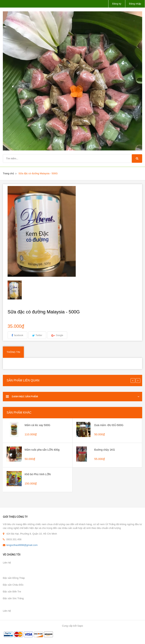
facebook (19, 335)
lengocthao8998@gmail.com (22, 545)
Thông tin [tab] (13, 352)
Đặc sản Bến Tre (12, 592)
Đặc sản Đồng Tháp (14, 578)
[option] (24, 290)
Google (60, 335)
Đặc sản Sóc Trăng (13, 598)
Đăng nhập (135, 4)
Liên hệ (7, 563)
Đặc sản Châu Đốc (13, 585)
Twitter (39, 335)
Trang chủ (8, 173)
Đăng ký (117, 4)
